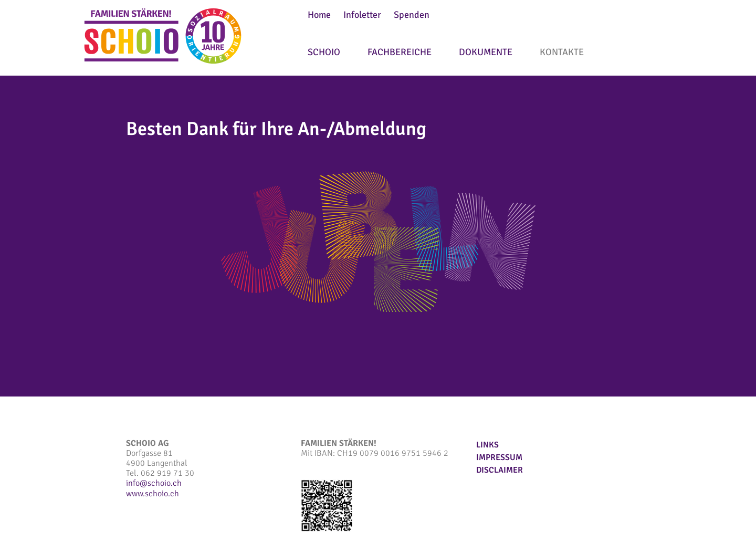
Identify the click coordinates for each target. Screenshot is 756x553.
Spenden (412, 15)
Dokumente (486, 52)
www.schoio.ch (153, 494)
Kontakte (562, 52)
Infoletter (362, 15)
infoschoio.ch (154, 483)
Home (319, 15)
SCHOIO (324, 52)
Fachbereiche (400, 52)
